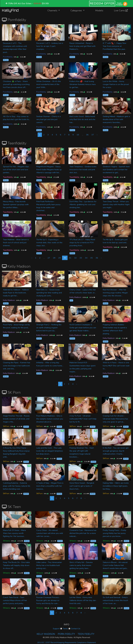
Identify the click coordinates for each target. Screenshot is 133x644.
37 (93, 135)
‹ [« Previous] (32, 258)
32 (75, 258)
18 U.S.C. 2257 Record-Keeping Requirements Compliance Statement (66, 642)
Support (56, 629)
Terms (65, 629)
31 (70, 258)
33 (81, 258)
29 (59, 258)
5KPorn (6, 426)
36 (87, 135)
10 (78, 135)
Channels (55, 10)
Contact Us (76, 629)
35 (91, 258)
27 (49, 258)
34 (86, 258)
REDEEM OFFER (102, 4)
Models (99, 11)
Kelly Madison (9, 300)
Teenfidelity (8, 177)
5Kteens (7, 541)
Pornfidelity (8, 57)
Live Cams (121, 11)
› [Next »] (97, 135)
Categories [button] (77, 11)
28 (54, 258)
